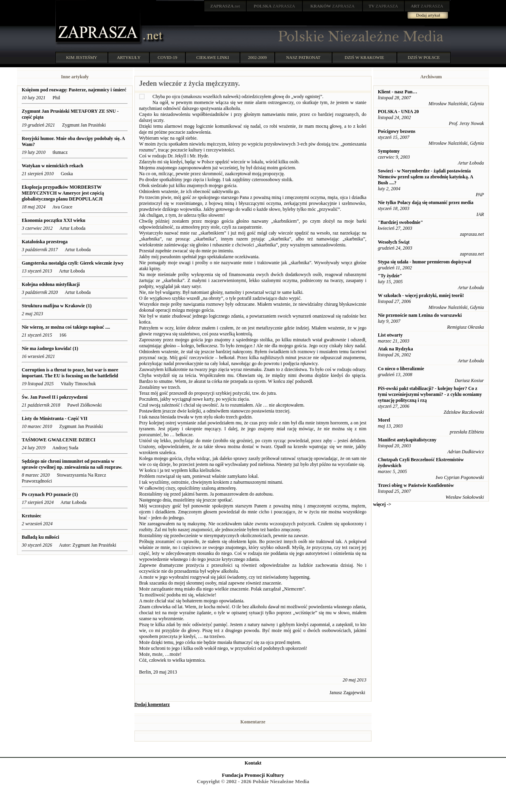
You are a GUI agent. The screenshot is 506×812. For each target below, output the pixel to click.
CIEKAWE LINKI (213, 57)
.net (225, 6)
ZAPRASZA (275, 6)
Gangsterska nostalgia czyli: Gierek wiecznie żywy (73, 263)
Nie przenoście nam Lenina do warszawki (420, 315)
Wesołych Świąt (394, 242)
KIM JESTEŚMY (82, 57)
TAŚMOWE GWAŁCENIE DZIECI (59, 440)
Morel (384, 420)
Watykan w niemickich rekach (52, 166)
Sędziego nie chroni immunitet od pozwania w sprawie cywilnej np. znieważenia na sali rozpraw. (72, 464)
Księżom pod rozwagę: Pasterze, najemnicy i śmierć (74, 90)
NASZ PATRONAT (303, 57)
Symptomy (389, 151)
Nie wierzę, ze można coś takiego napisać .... (66, 327)
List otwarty (390, 335)
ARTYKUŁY (129, 57)
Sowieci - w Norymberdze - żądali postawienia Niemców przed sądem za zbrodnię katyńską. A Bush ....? (426, 177)
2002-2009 (257, 57)
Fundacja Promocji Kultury (253, 775)
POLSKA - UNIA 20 (398, 112)
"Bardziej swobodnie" (400, 222)
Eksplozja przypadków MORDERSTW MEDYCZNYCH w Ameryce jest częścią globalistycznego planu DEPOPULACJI (63, 193)
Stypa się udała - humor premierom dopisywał (425, 262)
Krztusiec (31, 516)
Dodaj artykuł (428, 15)
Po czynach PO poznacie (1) (50, 494)
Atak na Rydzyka (396, 349)
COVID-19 (168, 57)
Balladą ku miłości (41, 537)
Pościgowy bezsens (397, 131)
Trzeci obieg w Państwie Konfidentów (416, 485)
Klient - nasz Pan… (398, 92)
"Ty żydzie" (390, 276)
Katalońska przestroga (45, 242)
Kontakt (253, 763)
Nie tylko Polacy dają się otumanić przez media (426, 203)
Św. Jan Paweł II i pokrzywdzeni (55, 397)
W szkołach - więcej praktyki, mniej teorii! (421, 295)
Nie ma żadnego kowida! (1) (50, 348)
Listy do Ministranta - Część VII (55, 418)
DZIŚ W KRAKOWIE (364, 57)
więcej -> (382, 504)
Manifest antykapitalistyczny (407, 440)
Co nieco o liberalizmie (401, 369)
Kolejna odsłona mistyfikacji (51, 284)
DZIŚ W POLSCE (424, 57)
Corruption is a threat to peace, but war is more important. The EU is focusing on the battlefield (70, 373)
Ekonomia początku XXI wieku (54, 220)
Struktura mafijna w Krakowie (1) (57, 306)
